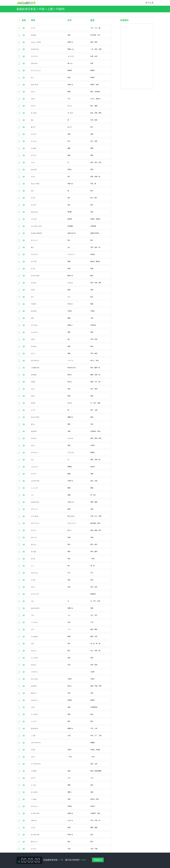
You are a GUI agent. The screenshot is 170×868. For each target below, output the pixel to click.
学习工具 (149, 3)
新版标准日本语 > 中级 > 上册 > (36, 9)
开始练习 (98, 860)
